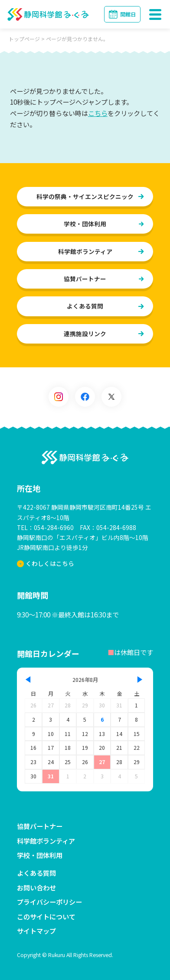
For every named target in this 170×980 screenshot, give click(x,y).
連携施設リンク (85, 334)
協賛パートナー (85, 279)
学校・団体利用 (85, 224)
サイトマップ (36, 931)
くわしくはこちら (46, 564)
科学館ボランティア (85, 251)
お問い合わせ (36, 887)
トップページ (24, 39)
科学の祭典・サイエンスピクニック (85, 196)
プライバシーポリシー (49, 902)
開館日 (128, 14)
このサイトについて (46, 916)
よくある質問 (85, 306)
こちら (98, 113)
